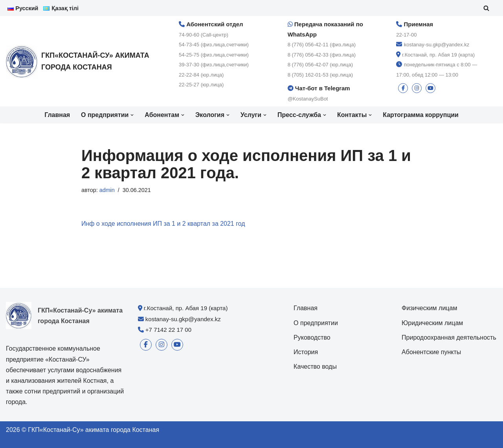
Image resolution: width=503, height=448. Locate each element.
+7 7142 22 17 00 (168, 330)
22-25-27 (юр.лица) (201, 85)
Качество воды (315, 367)
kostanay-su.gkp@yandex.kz (437, 45)
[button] (132, 115)
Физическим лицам (429, 308)
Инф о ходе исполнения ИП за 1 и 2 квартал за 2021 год (163, 224)
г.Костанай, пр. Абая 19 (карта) (438, 55)
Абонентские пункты (431, 352)
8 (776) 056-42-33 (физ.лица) (322, 55)
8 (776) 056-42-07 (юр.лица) (320, 65)
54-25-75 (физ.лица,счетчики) (214, 55)
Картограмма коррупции (421, 115)
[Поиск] (486, 8)
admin (107, 190)
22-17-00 (406, 35)
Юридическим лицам (432, 323)
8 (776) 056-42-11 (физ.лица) (322, 45)
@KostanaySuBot (308, 99)
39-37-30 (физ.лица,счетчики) (214, 65)
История (306, 352)
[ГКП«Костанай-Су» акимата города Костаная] (83, 61)
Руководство (312, 337)
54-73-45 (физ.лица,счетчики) (214, 45)
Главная (57, 115)
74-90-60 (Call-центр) (204, 35)
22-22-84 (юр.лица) (201, 75)
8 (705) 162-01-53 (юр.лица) (320, 75)
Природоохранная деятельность (449, 337)
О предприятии (316, 323)
